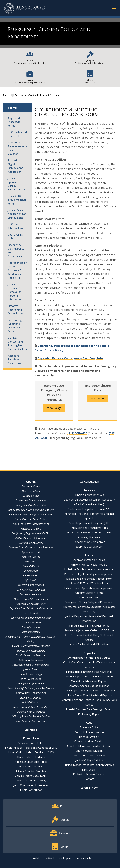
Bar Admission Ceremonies (89, 542)
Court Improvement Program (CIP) (89, 523)
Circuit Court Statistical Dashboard (31, 646)
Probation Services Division (89, 774)
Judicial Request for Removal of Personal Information (15, 292)
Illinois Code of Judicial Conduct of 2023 (31, 752)
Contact (89, 779)
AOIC (89, 723)
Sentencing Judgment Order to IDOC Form (16, 326)
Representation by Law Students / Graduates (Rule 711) (17, 270)
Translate (35, 858)
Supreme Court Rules (31, 743)
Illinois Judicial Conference (31, 712)
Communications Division (89, 741)
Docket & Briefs (31, 496)
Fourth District (31, 576)
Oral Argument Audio (31, 594)
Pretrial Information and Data (31, 721)
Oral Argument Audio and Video (31, 505)
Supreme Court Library (31, 543)
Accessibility (84, 858)
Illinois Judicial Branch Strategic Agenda (89, 672)
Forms (7, 95)
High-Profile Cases (31, 679)
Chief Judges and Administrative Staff (31, 618)
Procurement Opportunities (31, 693)
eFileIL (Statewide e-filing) (89, 504)
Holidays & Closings (31, 698)
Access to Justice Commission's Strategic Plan (89, 691)
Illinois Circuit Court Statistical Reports (89, 695)
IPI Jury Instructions (31, 766)
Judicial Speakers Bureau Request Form (16, 184)
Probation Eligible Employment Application (15, 166)
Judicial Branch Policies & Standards (31, 707)
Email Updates (66, 858)
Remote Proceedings (31, 674)
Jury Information (31, 627)
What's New (89, 788)
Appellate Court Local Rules (31, 604)
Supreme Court (31, 486)
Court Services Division (89, 751)
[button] (114, 8)
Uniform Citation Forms (17, 226)
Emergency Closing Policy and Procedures (16, 251)
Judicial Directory (31, 632)
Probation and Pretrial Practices (89, 528)
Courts (31, 482)
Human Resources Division (89, 755)
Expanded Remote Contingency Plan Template (70, 358)
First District (31, 561)
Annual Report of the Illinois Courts (89, 658)
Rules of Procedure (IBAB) (31, 781)
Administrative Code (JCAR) (31, 776)
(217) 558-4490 (77, 433)
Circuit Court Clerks (31, 622)
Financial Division (89, 737)
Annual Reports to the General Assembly (89, 676)
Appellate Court (31, 552)
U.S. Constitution (89, 482)
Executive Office (89, 727)
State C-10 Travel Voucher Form (17, 200)
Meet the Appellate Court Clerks (31, 599)
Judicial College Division (89, 760)
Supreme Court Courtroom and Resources (31, 547)
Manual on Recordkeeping (31, 651)
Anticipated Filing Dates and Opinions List (31, 510)
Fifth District (31, 580)
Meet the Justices (31, 491)
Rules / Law (31, 738)
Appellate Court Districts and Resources (31, 608)
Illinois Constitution (31, 790)
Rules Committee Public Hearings (31, 524)
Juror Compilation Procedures (31, 785)
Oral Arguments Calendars (31, 590)
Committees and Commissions (31, 519)
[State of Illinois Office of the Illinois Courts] (25, 8)
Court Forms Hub (15, 236)
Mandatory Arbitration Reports (89, 681)
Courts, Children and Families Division (89, 746)
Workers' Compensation (31, 585)
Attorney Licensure (31, 529)
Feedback (49, 858)
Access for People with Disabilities (15, 359)
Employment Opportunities (31, 684)
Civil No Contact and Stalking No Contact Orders (17, 343)
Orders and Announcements (31, 500)
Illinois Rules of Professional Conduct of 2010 (31, 748)
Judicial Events (31, 669)
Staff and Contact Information (31, 538)
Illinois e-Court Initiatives (89, 495)
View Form (97, 399)
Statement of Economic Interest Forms (89, 533)
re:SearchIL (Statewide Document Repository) (89, 500)
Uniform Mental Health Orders (17, 134)
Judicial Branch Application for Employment (17, 214)
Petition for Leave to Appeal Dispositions (31, 515)
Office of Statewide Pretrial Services (31, 716)
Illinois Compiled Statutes (31, 771)
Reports (89, 653)
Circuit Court (31, 613)
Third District (31, 571)
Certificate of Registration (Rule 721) (31, 533)
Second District (31, 566)
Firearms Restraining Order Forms (15, 310)
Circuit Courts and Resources (31, 655)
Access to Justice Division (89, 732)
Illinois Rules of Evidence (31, 757)
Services (89, 490)
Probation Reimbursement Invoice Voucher (17, 148)
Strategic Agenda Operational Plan (89, 686)
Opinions (31, 730)
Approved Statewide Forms (14, 122)
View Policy (54, 408)
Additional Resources (31, 660)
